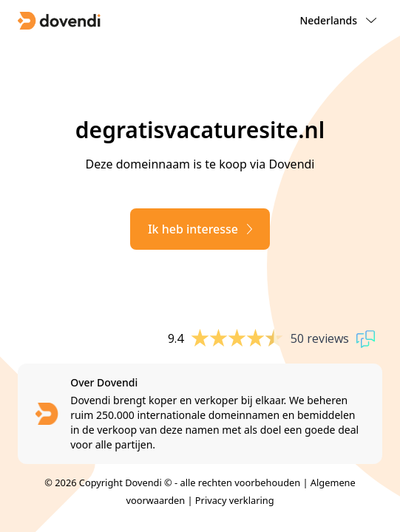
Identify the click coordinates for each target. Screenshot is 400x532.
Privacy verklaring (235, 500)
